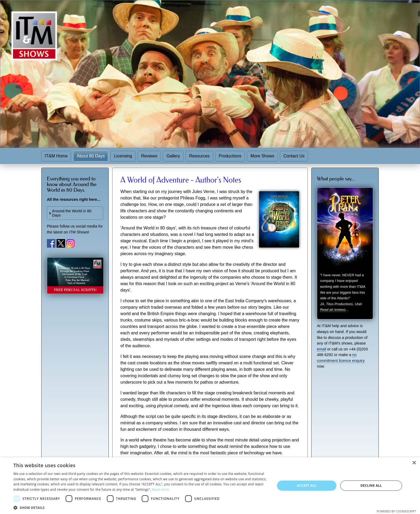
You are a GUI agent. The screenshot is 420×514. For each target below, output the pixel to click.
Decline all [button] (371, 485)
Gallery (173, 156)
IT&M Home (56, 156)
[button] (140, 507)
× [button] (414, 463)
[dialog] (210, 486)
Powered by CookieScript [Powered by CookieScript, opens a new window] (396, 511)
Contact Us (294, 156)
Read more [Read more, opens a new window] (160, 490)
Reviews (149, 156)
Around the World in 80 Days (72, 213)
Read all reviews (333, 310)
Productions (230, 156)
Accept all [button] (307, 485)
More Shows (262, 156)
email (321, 349)
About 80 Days (91, 156)
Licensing (123, 156)
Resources (199, 156)
